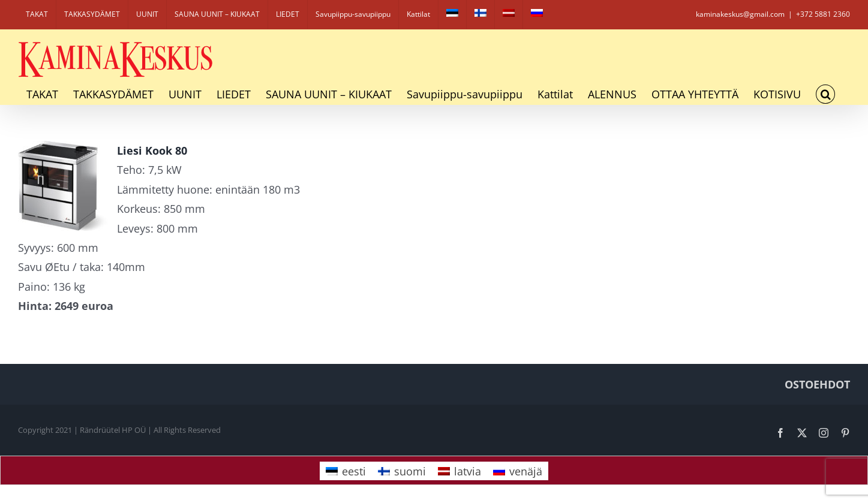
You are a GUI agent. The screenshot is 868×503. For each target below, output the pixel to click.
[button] (825, 94)
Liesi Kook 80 (152, 150)
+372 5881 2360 (823, 14)
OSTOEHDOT (817, 384)
